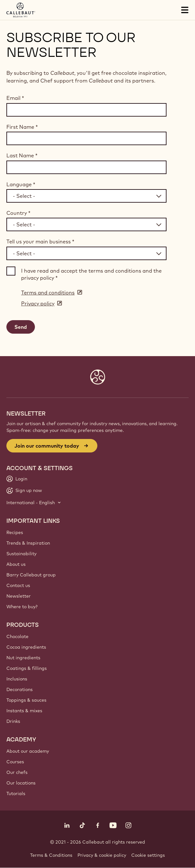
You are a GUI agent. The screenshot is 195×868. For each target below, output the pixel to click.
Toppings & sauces (26, 700)
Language (21, 184)
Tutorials (16, 793)
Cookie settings (148, 855)
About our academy (28, 751)
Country (18, 213)
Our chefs (17, 772)
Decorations (20, 689)
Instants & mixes (24, 711)
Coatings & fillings (27, 668)
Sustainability (21, 554)
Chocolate (17, 636)
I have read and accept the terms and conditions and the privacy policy (91, 274)
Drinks (13, 721)
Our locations (21, 783)
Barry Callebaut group (31, 575)
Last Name (22, 155)
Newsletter (19, 596)
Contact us (18, 585)
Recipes (15, 532)
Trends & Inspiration (28, 543)
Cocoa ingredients (26, 647)
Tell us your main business (40, 241)
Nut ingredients (23, 658)
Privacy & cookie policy (102, 855)
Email (15, 98)
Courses (15, 762)
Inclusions (17, 679)
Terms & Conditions (51, 855)
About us (16, 564)
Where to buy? (22, 607)
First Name (22, 127)
